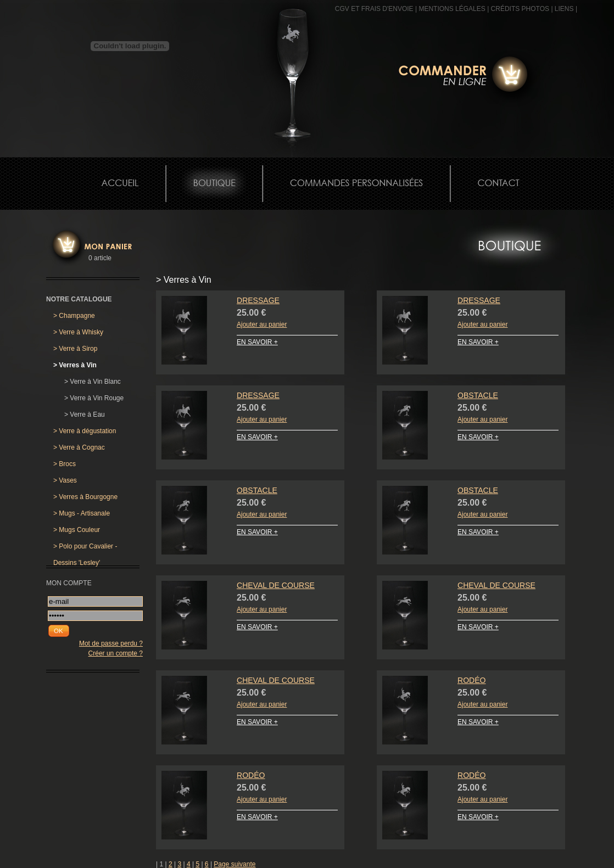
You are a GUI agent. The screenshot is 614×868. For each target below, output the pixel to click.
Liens (564, 9)
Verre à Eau (85, 415)
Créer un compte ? (116, 653)
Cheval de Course (276, 585)
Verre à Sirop (75, 349)
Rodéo (471, 680)
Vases (65, 480)
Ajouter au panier (262, 324)
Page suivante (235, 864)
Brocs (65, 464)
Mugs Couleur (77, 530)
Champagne (74, 316)
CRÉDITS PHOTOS (520, 9)
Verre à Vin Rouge (94, 398)
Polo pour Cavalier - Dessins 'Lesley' (85, 548)
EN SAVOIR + (257, 342)
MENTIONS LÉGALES (452, 9)
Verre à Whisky (78, 332)
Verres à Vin (75, 365)
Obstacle (478, 395)
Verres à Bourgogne (85, 497)
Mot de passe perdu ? (111, 643)
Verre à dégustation (85, 431)
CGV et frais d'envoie (374, 9)
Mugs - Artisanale (82, 513)
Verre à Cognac (79, 447)
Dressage (258, 300)
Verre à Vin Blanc (93, 382)
